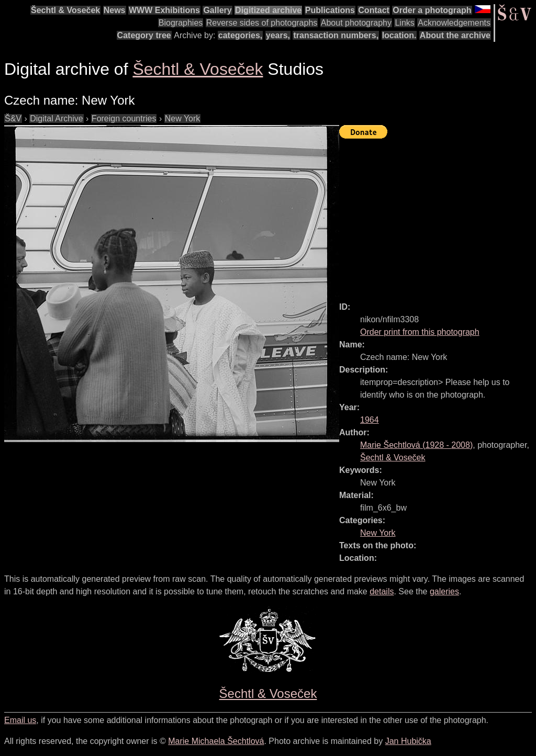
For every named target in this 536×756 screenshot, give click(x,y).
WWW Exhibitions (164, 10)
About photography (356, 23)
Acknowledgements (454, 23)
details (382, 591)
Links (404, 23)
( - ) (416, 445)
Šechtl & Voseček (65, 10)
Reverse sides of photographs (262, 23)
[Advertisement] (438, 216)
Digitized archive (268, 10)
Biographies (181, 23)
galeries (444, 591)
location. (399, 35)
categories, (240, 35)
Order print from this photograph (420, 332)
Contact (374, 10)
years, (278, 35)
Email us (20, 720)
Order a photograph (432, 10)
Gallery (217, 10)
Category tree (144, 35)
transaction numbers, (336, 35)
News (115, 10)
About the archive (455, 35)
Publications (330, 10)
